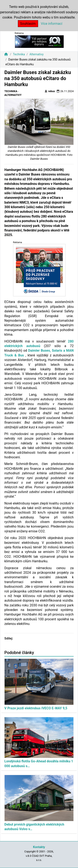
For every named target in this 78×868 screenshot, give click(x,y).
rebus (50, 91)
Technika (19, 54)
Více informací (52, 24)
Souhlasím (28, 24)
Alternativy (36, 54)
